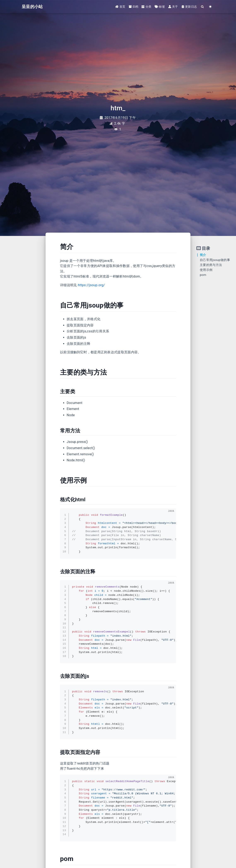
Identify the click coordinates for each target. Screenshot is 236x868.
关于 (173, 7)
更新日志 (189, 7)
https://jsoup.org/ (91, 285)
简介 (203, 255)
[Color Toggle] (210, 7)
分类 (146, 7)
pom (203, 275)
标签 (160, 7)
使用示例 (206, 270)
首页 (120, 7)
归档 (134, 7)
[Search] (202, 7)
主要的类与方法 (211, 265)
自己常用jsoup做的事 (215, 260)
